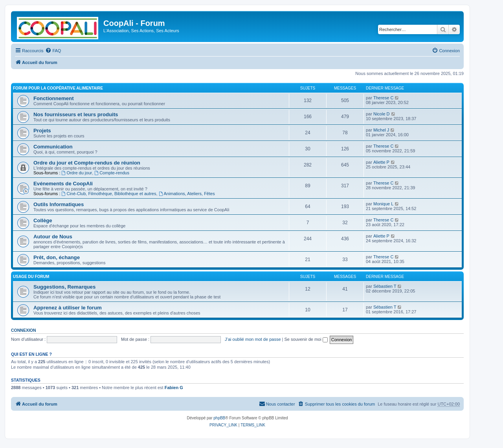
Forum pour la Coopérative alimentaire (58, 88)
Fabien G (174, 388)
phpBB (219, 418)
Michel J (381, 130)
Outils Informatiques (59, 204)
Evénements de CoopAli (63, 184)
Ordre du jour (77, 173)
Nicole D (382, 114)
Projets (42, 131)
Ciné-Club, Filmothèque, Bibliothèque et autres (109, 194)
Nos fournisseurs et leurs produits (76, 114)
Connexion (24, 330)
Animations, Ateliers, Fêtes (187, 194)
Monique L (383, 204)
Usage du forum (31, 277)
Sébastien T (385, 286)
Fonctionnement (54, 98)
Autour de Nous (53, 237)
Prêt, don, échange (57, 257)
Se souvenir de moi (306, 339)
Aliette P (381, 162)
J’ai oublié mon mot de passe (253, 339)
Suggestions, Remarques (64, 287)
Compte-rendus (112, 173)
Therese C (383, 98)
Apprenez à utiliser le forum (68, 308)
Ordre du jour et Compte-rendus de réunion (87, 163)
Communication (53, 147)
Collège (43, 220)
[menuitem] (53, 51)
